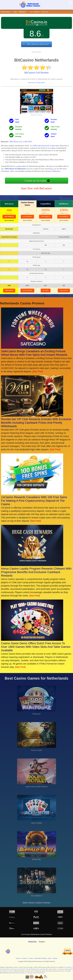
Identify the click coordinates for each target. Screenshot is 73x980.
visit (9, 217)
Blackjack (19, 127)
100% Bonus (9, 290)
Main (15, 12)
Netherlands (6, 12)
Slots (17, 119)
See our (9, 220)
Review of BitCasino (53, 171)
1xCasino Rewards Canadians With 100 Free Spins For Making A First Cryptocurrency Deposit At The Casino (34, 501)
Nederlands (32, 942)
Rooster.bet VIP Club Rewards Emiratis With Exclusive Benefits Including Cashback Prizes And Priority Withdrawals (36, 423)
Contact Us (25, 958)
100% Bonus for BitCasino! (38, 44)
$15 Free (46, 290)
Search (50, 958)
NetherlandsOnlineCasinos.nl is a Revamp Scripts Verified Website (28, 973)
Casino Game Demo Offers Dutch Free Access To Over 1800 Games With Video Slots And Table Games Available (36, 647)
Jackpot (54, 134)
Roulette (54, 119)
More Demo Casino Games (36, 903)
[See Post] (38, 371)
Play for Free (27, 290)
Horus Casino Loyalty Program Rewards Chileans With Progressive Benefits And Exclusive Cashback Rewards (36, 572)
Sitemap (55, 958)
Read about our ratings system (36, 83)
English (23, 12)
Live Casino (20, 134)
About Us (18, 958)
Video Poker (55, 127)
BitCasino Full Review (36, 73)
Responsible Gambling (40, 958)
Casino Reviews (34, 12)
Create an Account (35, 181)
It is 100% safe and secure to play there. (45, 146)
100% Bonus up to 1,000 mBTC (21, 142)
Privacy (31, 958)
